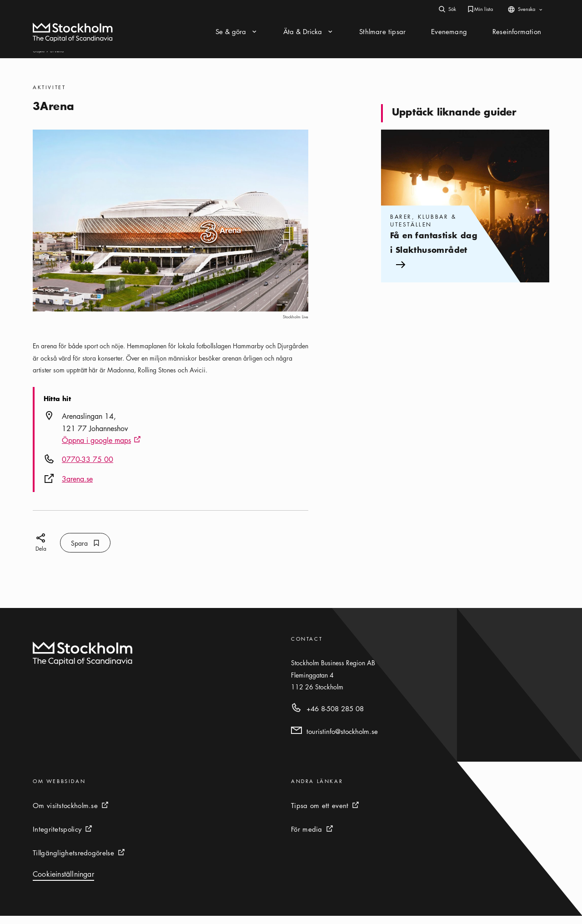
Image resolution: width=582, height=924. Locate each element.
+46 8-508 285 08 (335, 717)
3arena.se (77, 487)
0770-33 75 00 (88, 467)
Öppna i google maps (101, 449)
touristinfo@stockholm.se (342, 739)
